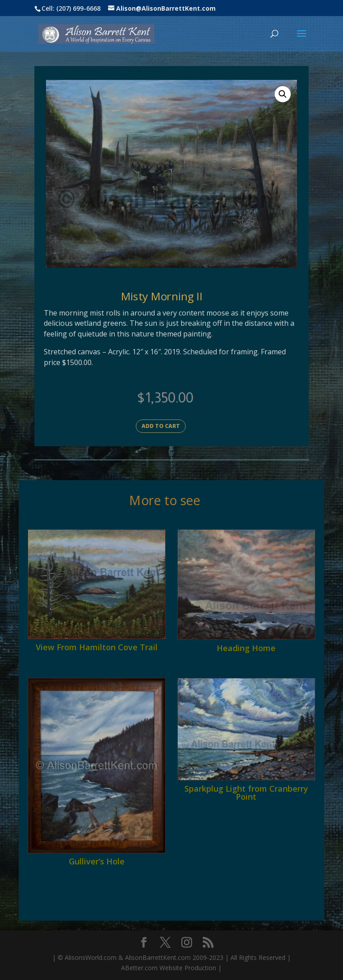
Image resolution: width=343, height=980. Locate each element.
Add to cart (161, 426)
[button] (283, 94)
